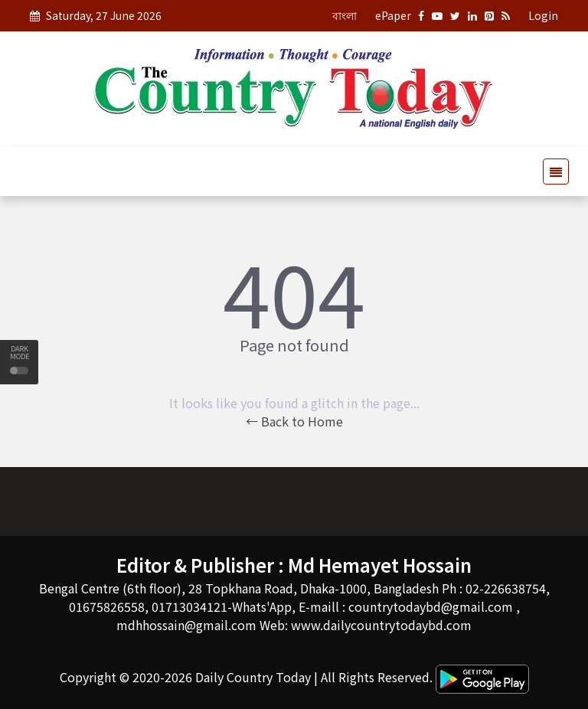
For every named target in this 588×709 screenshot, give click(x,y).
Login (543, 15)
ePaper (393, 15)
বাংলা (345, 15)
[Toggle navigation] (551, 172)
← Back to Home (294, 421)
